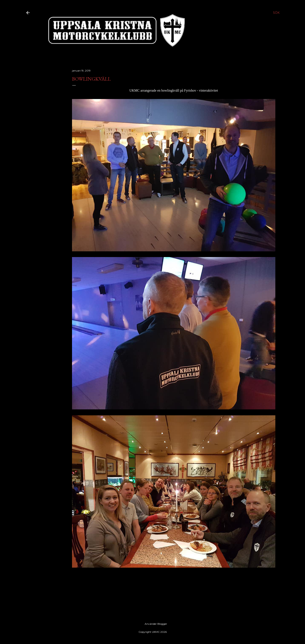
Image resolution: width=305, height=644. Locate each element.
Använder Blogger (152, 624)
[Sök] (276, 13)
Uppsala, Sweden (94, 587)
